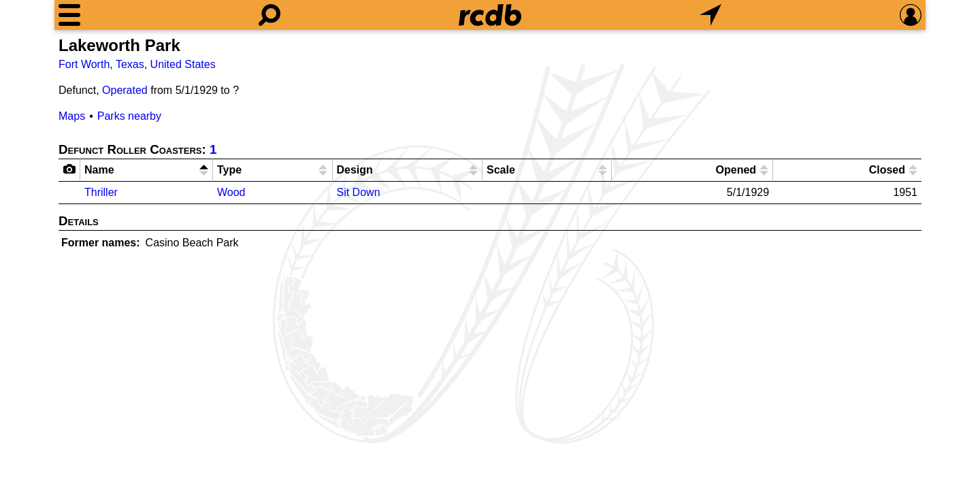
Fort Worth (84, 64)
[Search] (269, 15)
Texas (130, 64)
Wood (231, 192)
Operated (125, 90)
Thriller (101, 192)
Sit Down (359, 192)
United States (183, 64)
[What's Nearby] (710, 15)
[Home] (490, 15)
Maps (72, 116)
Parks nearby (129, 116)
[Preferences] (911, 15)
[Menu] (69, 15)
